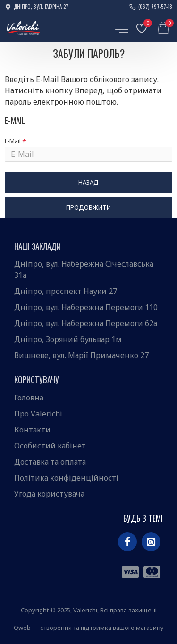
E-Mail (13, 141)
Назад (88, 182)
